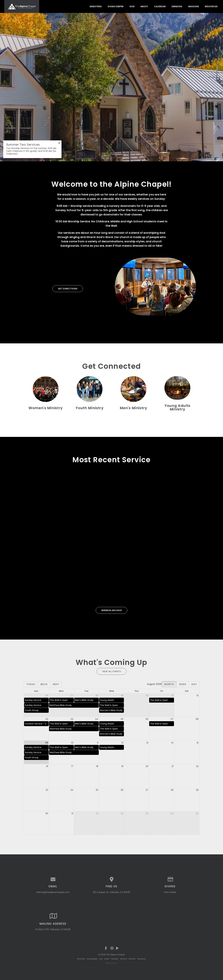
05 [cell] (122, 719)
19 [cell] (122, 766)
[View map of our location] (112, 879)
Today (31, 684)
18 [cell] (97, 766)
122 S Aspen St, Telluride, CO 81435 (111, 892)
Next (56, 684)
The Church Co (111, 963)
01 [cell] (197, 696)
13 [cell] (147, 743)
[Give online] (170, 879)
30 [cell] (147, 696)
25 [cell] (97, 790)
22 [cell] (197, 766)
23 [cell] (47, 790)
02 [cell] (47, 719)
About (144, 6)
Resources (211, 6)
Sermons (177, 6)
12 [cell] (122, 743)
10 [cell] (72, 743)
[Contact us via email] (53, 879)
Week (183, 684)
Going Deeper (116, 6)
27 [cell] (72, 696)
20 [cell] (147, 766)
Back (44, 684)
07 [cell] (172, 719)
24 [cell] (72, 790)
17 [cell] (72, 766)
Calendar (160, 6)
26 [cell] (47, 696)
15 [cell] (198, 743)
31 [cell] (172, 696)
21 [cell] (172, 766)
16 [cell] (47, 766)
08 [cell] (197, 719)
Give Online (170, 892)
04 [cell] (97, 719)
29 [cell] (122, 696)
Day (194, 684)
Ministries (96, 6)
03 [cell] (72, 719)
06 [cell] (147, 719)
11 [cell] (98, 743)
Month (169, 684)
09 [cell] (47, 743)
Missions (194, 6)
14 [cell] (172, 743)
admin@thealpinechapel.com (53, 892)
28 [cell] (97, 696)
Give (132, 6)
